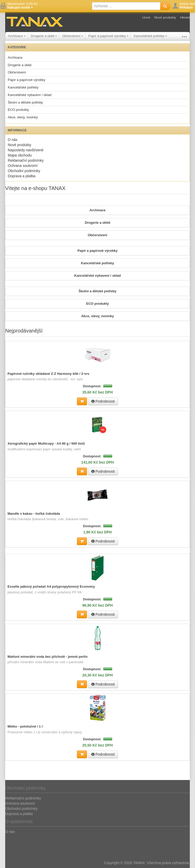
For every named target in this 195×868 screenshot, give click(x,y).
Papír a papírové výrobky (108, 36)
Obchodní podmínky (24, 171)
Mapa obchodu (20, 155)
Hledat (185, 18)
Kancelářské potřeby (150, 36)
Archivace (17, 36)
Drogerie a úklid (44, 36)
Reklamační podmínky (26, 160)
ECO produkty (18, 110)
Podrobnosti (103, 401)
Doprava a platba (22, 176)
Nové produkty (165, 18)
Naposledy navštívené (26, 150)
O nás (13, 140)
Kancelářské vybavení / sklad (30, 95)
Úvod (146, 18)
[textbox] (126, 6)
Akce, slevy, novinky (23, 117)
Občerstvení (73, 36)
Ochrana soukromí (23, 166)
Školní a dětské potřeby (25, 102)
